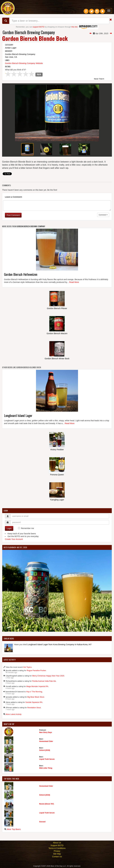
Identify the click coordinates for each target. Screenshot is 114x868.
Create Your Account (14, 539)
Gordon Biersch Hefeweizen (21, 274)
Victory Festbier (57, 450)
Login (9, 528)
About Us (57, 843)
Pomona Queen (57, 475)
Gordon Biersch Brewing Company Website (24, 63)
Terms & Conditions (57, 848)
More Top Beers (14, 829)
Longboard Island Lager (18, 415)
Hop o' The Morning (34, 692)
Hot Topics (27, 667)
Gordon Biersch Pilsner (57, 308)
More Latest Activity (14, 714)
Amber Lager (11, 48)
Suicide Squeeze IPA (34, 702)
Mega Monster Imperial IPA (37, 686)
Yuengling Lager (57, 500)
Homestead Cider (46, 741)
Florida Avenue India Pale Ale (44, 681)
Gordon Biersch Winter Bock (57, 359)
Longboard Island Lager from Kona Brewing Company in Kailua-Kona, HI (59, 644)
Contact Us (57, 857)
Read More (74, 282)
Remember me (28, 528)
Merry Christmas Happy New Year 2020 (48, 676)
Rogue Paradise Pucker (36, 670)
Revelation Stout (34, 708)
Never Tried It (99, 79)
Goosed (42, 822)
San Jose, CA (11, 57)
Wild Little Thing (46, 768)
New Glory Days (46, 732)
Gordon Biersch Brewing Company (29, 32)
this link (74, 27)
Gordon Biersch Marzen (57, 333)
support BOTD (38, 27)
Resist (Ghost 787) (47, 804)
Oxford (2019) (45, 750)
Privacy (57, 851)
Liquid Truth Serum (47, 759)
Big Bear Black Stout (36, 697)
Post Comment (13, 215)
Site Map (57, 854)
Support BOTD (57, 845)
